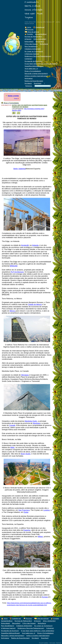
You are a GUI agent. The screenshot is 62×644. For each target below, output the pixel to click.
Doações (38, 83)
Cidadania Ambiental (33, 49)
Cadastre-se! (39, 27)
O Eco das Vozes (31, 44)
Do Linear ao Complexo (34, 51)
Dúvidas (28, 83)
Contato (29, 34)
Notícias (29, 78)
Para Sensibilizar (31, 46)
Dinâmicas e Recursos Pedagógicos (38, 56)
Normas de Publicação (33, 37)
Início (28, 27)
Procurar (29, 30)
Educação (40, 42)
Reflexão (44, 44)
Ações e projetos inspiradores (36, 76)
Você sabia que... (31, 69)
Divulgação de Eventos (33, 61)
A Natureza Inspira (32, 54)
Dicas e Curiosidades (33, 71)
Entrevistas (29, 42)
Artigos (28, 39)
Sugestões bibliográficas (34, 66)
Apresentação (41, 34)
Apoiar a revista (13, 96)
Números (29, 86)
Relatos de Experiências (34, 81)
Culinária (28, 59)
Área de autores (32, 32)
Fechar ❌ (16, 98)
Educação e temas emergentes (36, 74)
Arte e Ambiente (40, 39)
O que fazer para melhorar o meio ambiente (41, 64)
